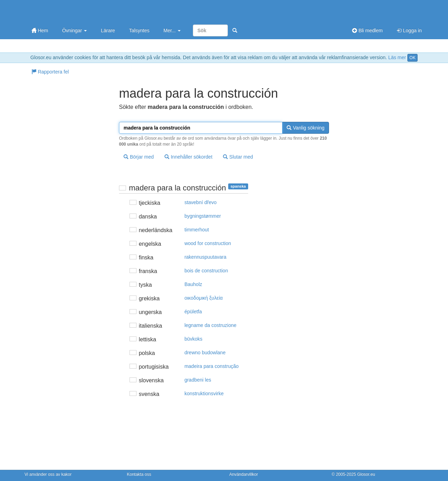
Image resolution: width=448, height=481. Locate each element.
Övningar (74, 30)
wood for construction (208, 243)
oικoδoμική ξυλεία (204, 298)
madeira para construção (212, 366)
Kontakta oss (139, 474)
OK (412, 58)
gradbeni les (198, 380)
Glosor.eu (366, 474)
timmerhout (197, 230)
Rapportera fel (50, 72)
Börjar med (139, 157)
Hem (40, 30)
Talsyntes (139, 30)
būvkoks (193, 339)
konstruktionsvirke (204, 393)
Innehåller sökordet (188, 157)
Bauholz (193, 284)
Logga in (409, 30)
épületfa (193, 312)
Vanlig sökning (306, 128)
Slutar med (238, 157)
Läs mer (397, 57)
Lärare (108, 30)
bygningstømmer (203, 216)
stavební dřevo (201, 202)
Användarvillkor (244, 474)
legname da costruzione (211, 325)
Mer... (172, 30)
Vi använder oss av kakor (48, 474)
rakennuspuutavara (205, 257)
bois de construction (206, 271)
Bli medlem (367, 30)
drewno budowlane (205, 353)
